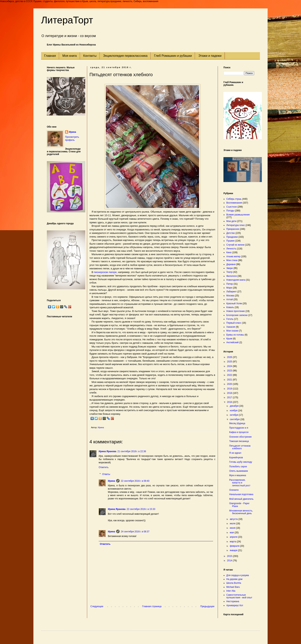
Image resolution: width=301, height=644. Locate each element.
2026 (230, 357)
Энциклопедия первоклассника (125, 56)
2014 (230, 561)
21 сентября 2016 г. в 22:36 (132, 451)
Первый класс (234, 323)
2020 (230, 384)
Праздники (232, 237)
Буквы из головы (235, 335)
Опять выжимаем (239, 471)
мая (232, 533)
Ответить (104, 467)
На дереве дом (234, 579)
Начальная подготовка (241, 494)
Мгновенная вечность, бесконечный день (241, 512)
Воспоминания (234, 203)
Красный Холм (234, 303)
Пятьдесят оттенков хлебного (240, 447)
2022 (230, 375)
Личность (231, 249)
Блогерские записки (237, 315)
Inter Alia (231, 591)
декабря (234, 406)
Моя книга (70, 56)
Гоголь (230, 319)
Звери (230, 268)
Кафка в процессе (239, 432)
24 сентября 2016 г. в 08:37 (135, 532)
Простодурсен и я (239, 428)
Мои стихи (232, 260)
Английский (232, 342)
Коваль (230, 307)
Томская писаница (239, 441)
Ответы (106, 474)
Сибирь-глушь (234, 199)
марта (233, 542)
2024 (230, 366)
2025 (230, 362)
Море (229, 288)
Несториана (233, 601)
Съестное (232, 207)
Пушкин (230, 241)
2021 (230, 380)
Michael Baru (233, 587)
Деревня (231, 264)
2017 (230, 397)
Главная (50, 56)
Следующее (97, 606)
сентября (235, 419)
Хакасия (231, 327)
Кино (229, 252)
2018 (230, 393)
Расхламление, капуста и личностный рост (240, 483)
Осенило (234, 490)
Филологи (232, 276)
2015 (230, 556)
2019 (230, 389)
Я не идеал (235, 453)
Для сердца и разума (238, 575)
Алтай (230, 299)
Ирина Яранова (107, 451)
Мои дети (231, 221)
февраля (235, 546)
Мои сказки (232, 331)
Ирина (111, 481)
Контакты (90, 56)
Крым (229, 339)
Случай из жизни (235, 245)
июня (233, 528)
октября (234, 415)
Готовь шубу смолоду (241, 462)
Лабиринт (232, 292)
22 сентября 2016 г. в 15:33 (141, 509)
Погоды (230, 211)
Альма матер (233, 256)
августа (234, 519)
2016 (230, 402)
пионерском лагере (105, 272)
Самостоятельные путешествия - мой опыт (239, 596)
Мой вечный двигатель (241, 499)
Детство (231, 233)
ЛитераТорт (67, 20)
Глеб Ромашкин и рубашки (173, 56)
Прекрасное (233, 229)
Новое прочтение (236, 311)
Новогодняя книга (236, 280)
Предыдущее (207, 606)
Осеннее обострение (240, 437)
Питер (230, 284)
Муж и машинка (238, 475)
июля (233, 524)
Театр (229, 272)
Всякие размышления (238, 215)
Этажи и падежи (210, 56)
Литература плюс (236, 225)
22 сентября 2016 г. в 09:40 (135, 481)
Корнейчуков (236, 458)
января (234, 550)
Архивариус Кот (235, 605)
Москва (230, 296)
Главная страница (152, 606)
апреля (234, 537)
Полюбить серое (238, 467)
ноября (234, 411)
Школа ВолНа (234, 583)
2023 (230, 371)
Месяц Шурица (237, 423)
